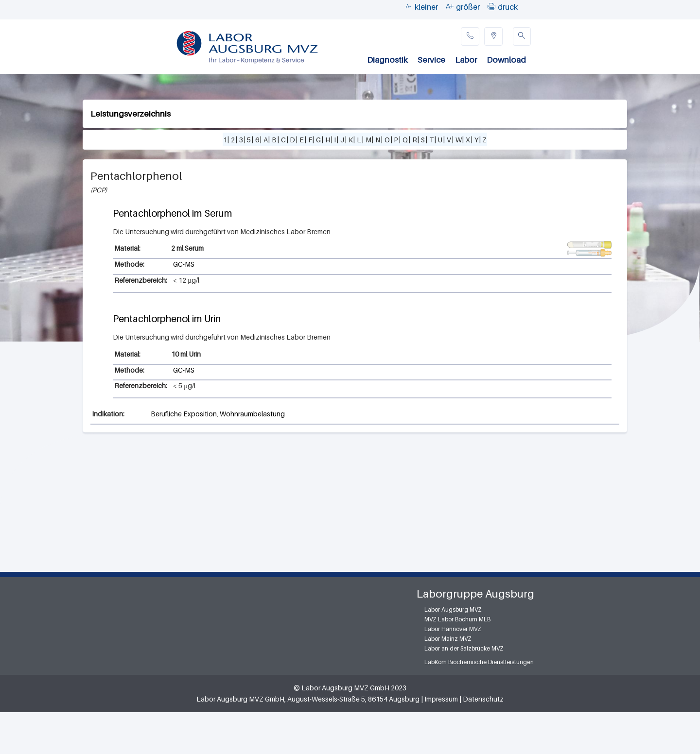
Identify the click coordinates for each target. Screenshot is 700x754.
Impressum (441, 699)
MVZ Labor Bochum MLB (457, 619)
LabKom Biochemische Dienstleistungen (479, 662)
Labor (466, 60)
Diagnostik (387, 60)
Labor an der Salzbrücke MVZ (464, 648)
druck (508, 7)
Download (506, 60)
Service (431, 60)
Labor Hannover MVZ (453, 629)
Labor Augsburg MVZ (453, 609)
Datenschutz (483, 699)
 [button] (491, 6)
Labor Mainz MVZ (448, 639)
